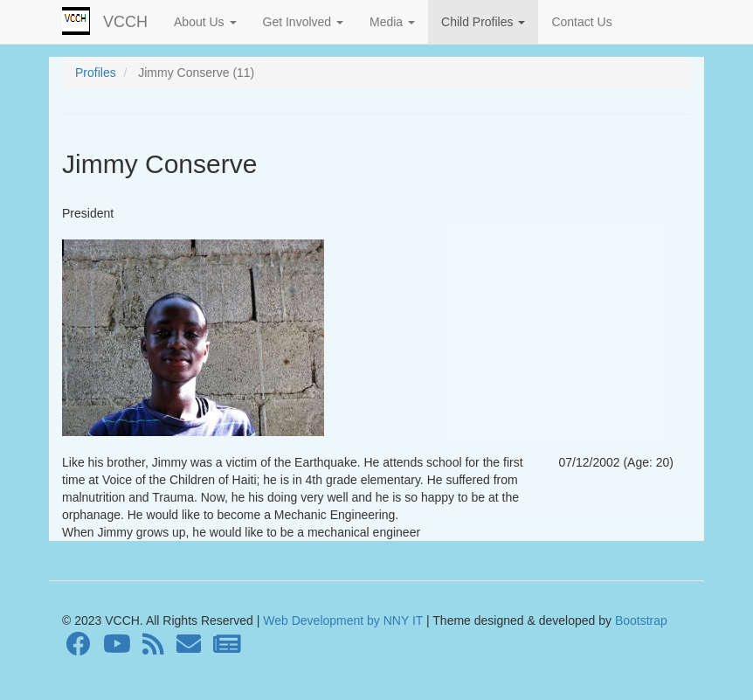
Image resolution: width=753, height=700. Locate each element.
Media (392, 22)
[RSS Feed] (153, 648)
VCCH (125, 22)
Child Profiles (483, 22)
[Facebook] (79, 648)
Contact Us (581, 22)
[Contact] (189, 648)
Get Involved (304, 22)
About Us (205, 22)
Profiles (96, 73)
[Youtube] (117, 648)
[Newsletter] (227, 648)
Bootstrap (639, 620)
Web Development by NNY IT (343, 620)
